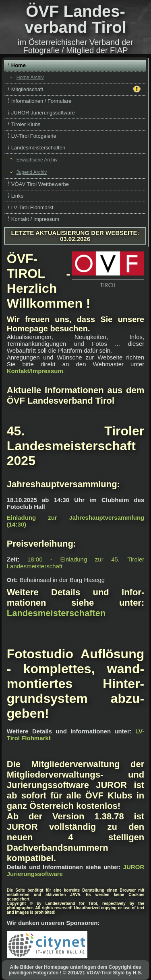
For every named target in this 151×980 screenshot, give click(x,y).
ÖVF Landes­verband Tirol (75, 19)
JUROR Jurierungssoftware (43, 113)
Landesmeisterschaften (38, 148)
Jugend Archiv (32, 172)
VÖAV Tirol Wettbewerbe (40, 184)
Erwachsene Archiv (37, 160)
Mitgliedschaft (76, 89)
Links (17, 196)
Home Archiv (30, 78)
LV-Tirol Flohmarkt (32, 207)
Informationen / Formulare (41, 101)
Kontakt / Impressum (35, 219)
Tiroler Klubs (26, 124)
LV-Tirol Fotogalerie (34, 136)
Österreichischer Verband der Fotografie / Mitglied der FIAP (78, 46)
